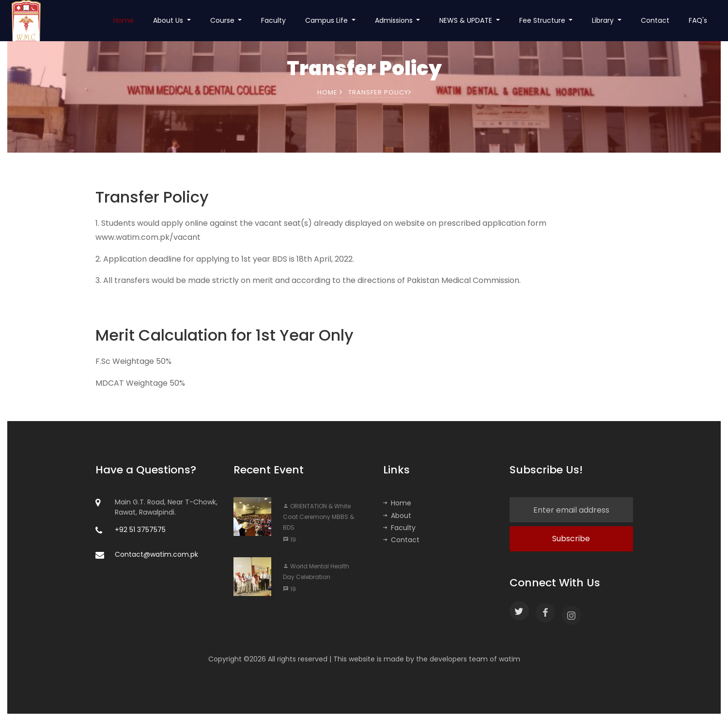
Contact (655, 20)
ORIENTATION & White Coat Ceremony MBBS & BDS (318, 517)
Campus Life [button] (327, 20)
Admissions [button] (395, 20)
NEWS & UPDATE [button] (467, 20)
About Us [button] (169, 20)
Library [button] (604, 20)
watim (510, 659)
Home (124, 20)
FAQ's (698, 20)
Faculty (273, 20)
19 (289, 540)
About (397, 516)
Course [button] (223, 20)
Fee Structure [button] (543, 20)
